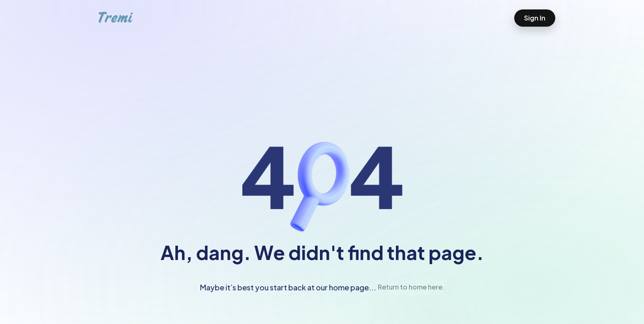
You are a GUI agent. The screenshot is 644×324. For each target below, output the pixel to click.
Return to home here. (411, 287)
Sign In (535, 18)
